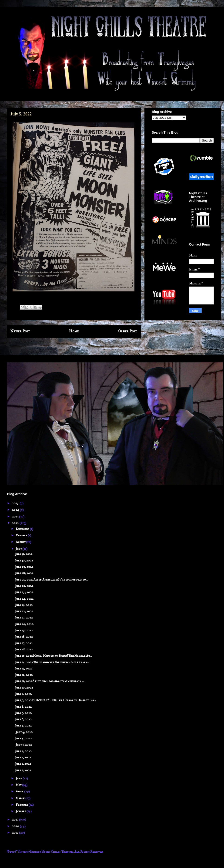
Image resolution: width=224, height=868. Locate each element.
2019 (16, 833)
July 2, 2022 (23, 751)
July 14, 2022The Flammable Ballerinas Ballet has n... (52, 662)
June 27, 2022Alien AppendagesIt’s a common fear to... (52, 580)
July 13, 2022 (24, 669)
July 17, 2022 (24, 643)
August (21, 542)
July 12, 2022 (24, 675)
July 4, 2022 (24, 732)
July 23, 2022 (24, 605)
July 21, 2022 (24, 618)
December (23, 529)
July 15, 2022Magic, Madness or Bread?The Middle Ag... (53, 656)
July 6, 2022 (23, 719)
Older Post (128, 331)
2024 (16, 510)
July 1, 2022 (23, 757)
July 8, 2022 (23, 707)
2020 (16, 826)
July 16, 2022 (24, 649)
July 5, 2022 (23, 726)
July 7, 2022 (23, 713)
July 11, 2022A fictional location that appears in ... (50, 681)
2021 (16, 820)
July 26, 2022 (24, 586)
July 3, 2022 (23, 745)
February (22, 805)
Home (74, 331)
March (21, 798)
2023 (16, 517)
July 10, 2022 (24, 688)
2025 (16, 503)
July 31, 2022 (24, 554)
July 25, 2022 (24, 592)
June (19, 778)
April (20, 791)
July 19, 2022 (24, 630)
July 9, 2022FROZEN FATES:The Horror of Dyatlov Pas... (55, 700)
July (19, 549)
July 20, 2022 (24, 624)
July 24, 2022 (24, 599)
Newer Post (20, 331)
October (22, 535)
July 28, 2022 (24, 573)
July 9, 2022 (23, 694)
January (21, 811)
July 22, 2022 (24, 611)
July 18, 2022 (24, 637)
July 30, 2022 (24, 561)
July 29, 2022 (24, 567)
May (19, 785)
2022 (16, 523)
